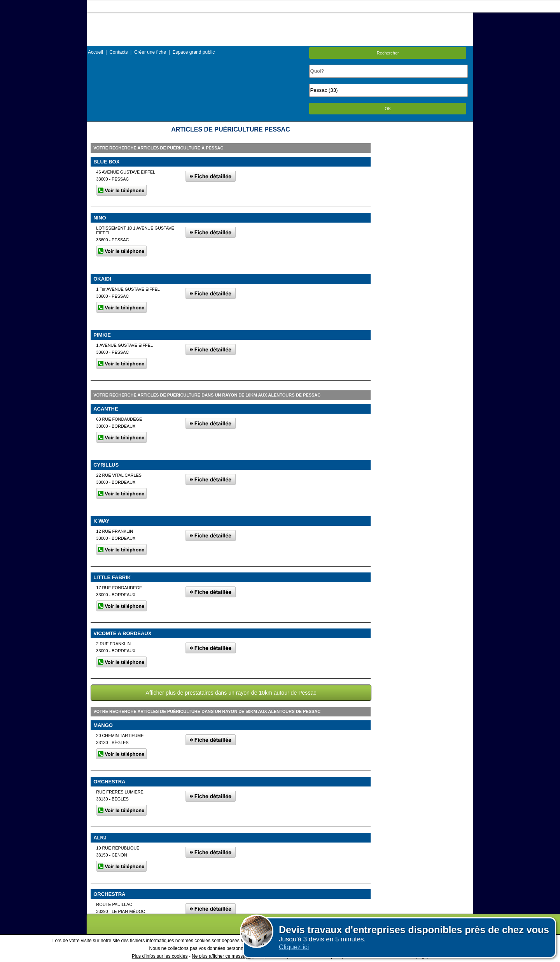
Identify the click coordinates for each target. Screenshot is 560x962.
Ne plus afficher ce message (221, 956)
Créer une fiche (150, 52)
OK (388, 109)
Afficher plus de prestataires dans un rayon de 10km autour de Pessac (231, 693)
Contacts (118, 52)
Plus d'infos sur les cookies (160, 956)
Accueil (95, 52)
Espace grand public (193, 52)
